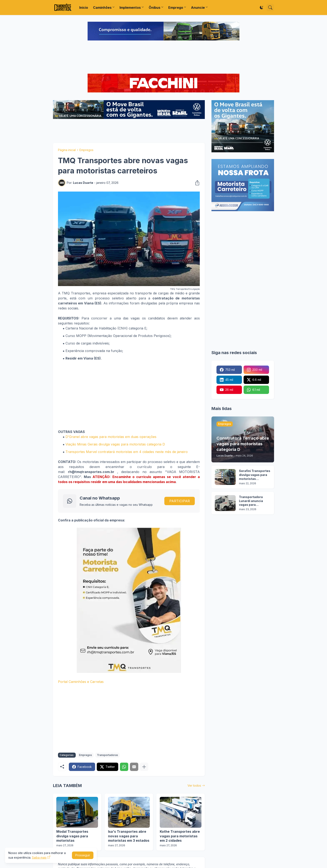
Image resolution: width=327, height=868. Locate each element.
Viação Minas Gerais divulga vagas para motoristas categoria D (115, 444)
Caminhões (102, 8)
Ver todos (194, 785)
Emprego (176, 8)
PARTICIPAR (180, 501)
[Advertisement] (163, 58)
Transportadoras (108, 755)
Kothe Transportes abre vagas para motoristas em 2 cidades (180, 836)
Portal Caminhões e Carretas (81, 682)
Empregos (86, 150)
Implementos (130, 8)
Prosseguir (83, 855)
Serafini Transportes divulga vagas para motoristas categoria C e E (255, 475)
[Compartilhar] (196, 183)
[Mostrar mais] (144, 767)
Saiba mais (39, 857)
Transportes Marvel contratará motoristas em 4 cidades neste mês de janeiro (127, 452)
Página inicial (67, 150)
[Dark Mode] (262, 8)
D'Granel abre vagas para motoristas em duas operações (111, 437)
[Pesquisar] (270, 8)
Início (84, 8)
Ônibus (155, 8)
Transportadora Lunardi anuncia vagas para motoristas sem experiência (251, 501)
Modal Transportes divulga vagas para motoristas (72, 836)
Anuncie (198, 8)
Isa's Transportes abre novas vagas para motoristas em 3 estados (129, 836)
